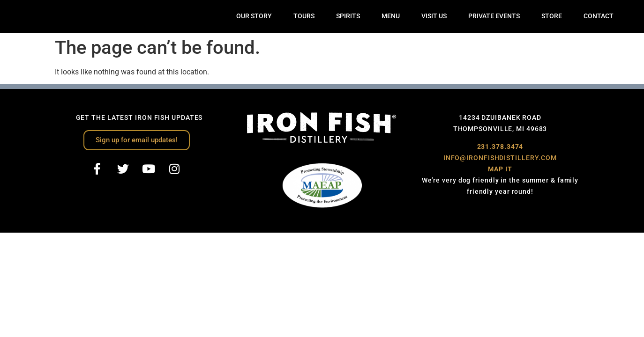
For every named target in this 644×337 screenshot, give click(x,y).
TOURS (304, 16)
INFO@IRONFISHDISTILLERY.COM (500, 158)
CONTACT (599, 16)
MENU (391, 16)
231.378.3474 (500, 147)
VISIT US (434, 16)
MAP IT (500, 169)
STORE (552, 16)
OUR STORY (254, 16)
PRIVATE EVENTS (494, 16)
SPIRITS (348, 16)
